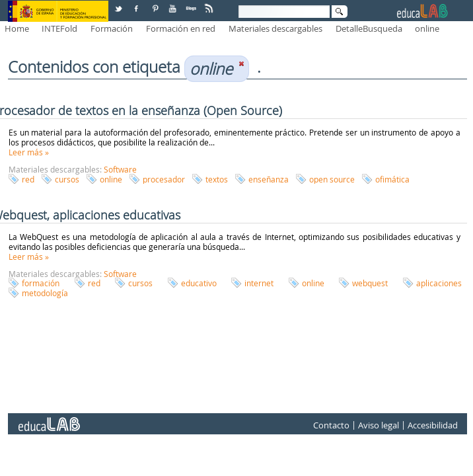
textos (217, 179)
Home (17, 28)
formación (41, 283)
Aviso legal (379, 426)
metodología (45, 293)
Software (120, 169)
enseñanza (269, 179)
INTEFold (59, 28)
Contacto (331, 426)
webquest (370, 283)
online (427, 28)
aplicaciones (439, 283)
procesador (164, 179)
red (28, 179)
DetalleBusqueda (369, 28)
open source (332, 179)
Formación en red (181, 28)
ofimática (392, 179)
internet (259, 283)
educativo (199, 283)
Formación (112, 28)
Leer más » (29, 152)
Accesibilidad (433, 426)
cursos (67, 179)
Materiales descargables (275, 28)
